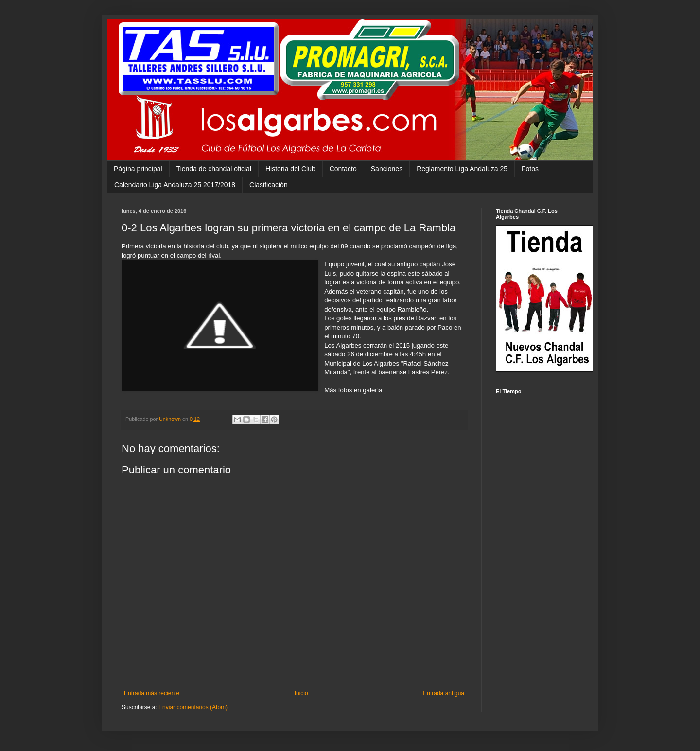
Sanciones (387, 169)
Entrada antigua (444, 693)
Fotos (530, 169)
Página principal (138, 169)
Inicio (301, 693)
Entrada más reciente (152, 693)
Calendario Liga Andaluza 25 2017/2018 (175, 185)
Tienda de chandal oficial (214, 169)
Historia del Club (290, 169)
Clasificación (269, 185)
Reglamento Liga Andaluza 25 (462, 169)
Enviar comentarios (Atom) (193, 707)
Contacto (343, 169)
